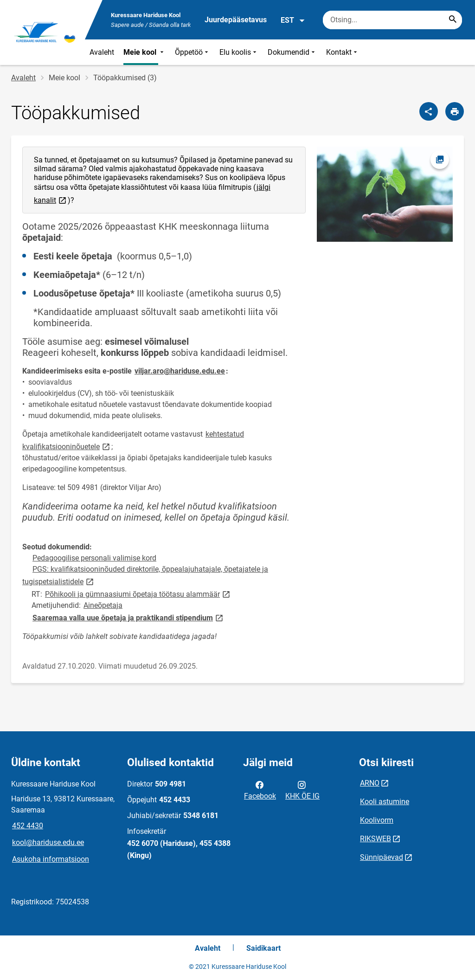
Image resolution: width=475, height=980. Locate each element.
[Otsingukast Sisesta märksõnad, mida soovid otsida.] (392, 20)
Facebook (260, 790)
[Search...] (453, 20)
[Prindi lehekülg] (455, 111)
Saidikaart (263, 948)
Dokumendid (292, 52)
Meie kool (144, 52)
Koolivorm (377, 820)
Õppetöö (193, 52)
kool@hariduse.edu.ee (48, 842)
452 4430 (28, 826)
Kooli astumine (385, 802)
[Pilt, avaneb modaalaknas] (385, 194)
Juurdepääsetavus (236, 20)
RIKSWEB (376, 839)
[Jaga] (429, 111)
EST (293, 20)
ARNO (370, 783)
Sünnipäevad (382, 857)
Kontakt (343, 52)
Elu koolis (239, 52)
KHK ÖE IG (302, 790)
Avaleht (102, 52)
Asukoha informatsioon (51, 859)
